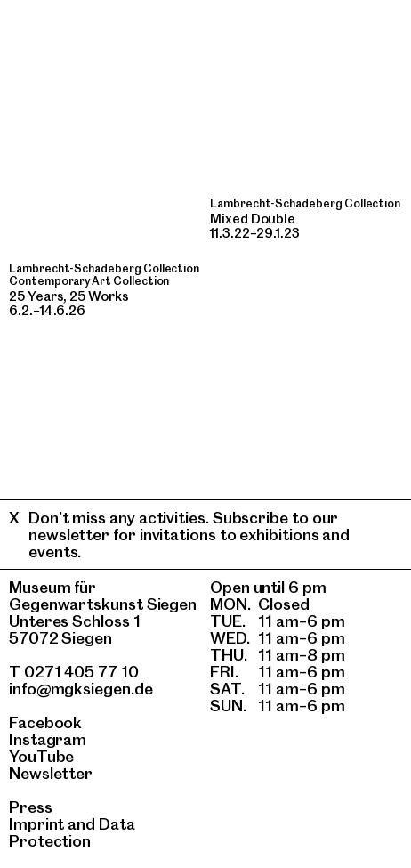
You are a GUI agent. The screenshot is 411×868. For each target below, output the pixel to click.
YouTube (41, 756)
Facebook (45, 722)
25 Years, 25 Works (69, 296)
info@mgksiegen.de (81, 689)
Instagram (48, 739)
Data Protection (72, 832)
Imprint (36, 824)
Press (31, 807)
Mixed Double (253, 219)
